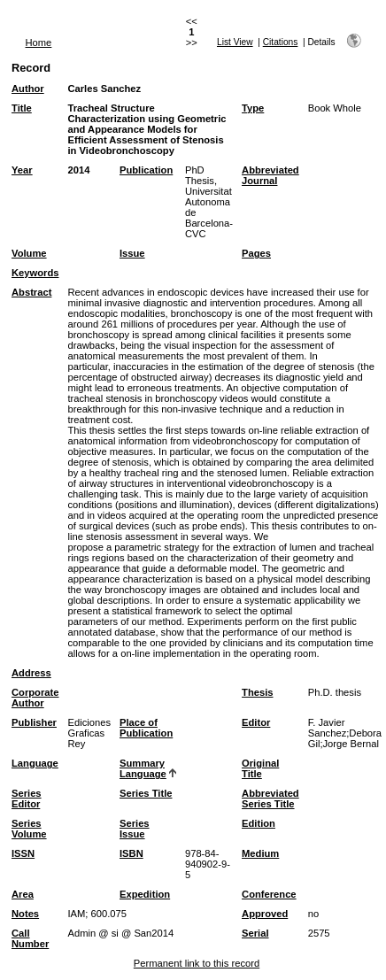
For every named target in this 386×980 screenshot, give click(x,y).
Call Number (30, 938)
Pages (256, 253)
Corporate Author (35, 698)
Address (31, 673)
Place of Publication (146, 728)
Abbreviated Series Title (270, 799)
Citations (281, 42)
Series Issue (135, 829)
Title (22, 108)
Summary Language (143, 768)
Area (23, 894)
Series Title (146, 793)
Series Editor (27, 799)
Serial (255, 933)
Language (35, 763)
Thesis (257, 692)
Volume (29, 253)
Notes (25, 914)
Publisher (34, 722)
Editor (256, 722)
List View (235, 42)
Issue (132, 253)
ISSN (23, 853)
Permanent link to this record (197, 963)
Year (22, 170)
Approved (265, 914)
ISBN (131, 853)
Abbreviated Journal (270, 175)
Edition (259, 823)
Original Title (260, 768)
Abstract (31, 292)
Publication (146, 170)
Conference (269, 894)
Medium (260, 853)
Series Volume (29, 829)
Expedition (145, 894)
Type (253, 108)
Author (28, 89)
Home (39, 42)
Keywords (35, 273)
